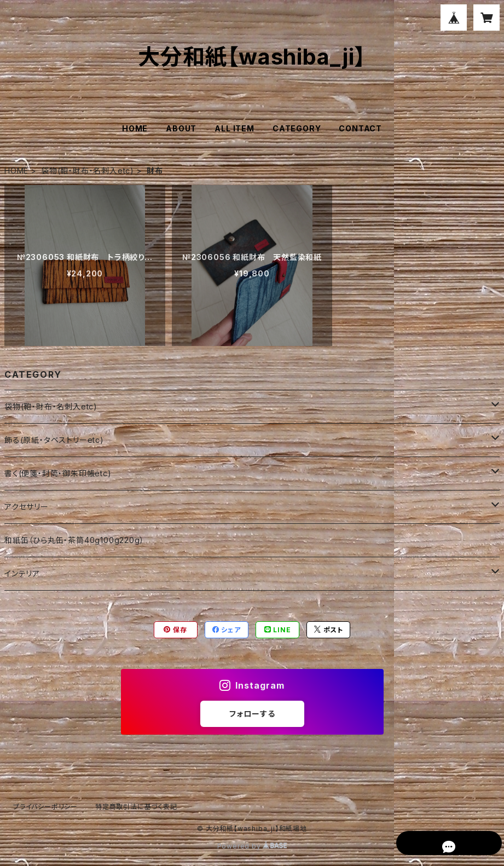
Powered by (252, 846)
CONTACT (360, 128)
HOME (135, 128)
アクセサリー (27, 507)
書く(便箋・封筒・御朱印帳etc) (58, 473)
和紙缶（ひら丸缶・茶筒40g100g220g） (74, 540)
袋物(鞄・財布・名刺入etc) (88, 171)
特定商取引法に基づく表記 (136, 807)
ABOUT (181, 128)
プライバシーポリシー (45, 807)
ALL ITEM (234, 128)
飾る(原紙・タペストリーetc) (54, 440)
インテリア (22, 573)
